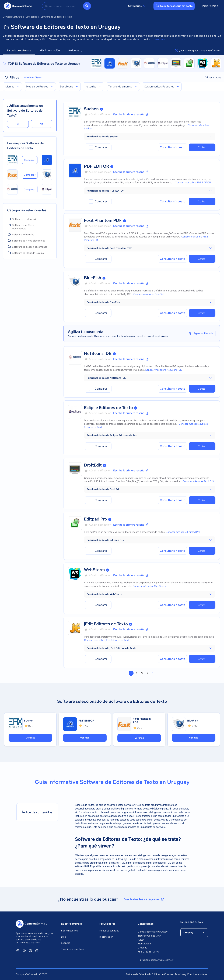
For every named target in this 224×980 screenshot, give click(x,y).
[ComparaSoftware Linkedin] (18, 951)
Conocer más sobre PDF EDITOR (193, 182)
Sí (18, 124)
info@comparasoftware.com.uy (155, 960)
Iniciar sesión (210, 6)
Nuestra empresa (72, 924)
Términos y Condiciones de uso (191, 974)
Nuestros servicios (109, 931)
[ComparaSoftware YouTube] (24, 951)
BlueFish (93, 278)
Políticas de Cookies (162, 974)
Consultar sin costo (173, 147)
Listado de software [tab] (19, 50)
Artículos (75, 50)
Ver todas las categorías (144, 899)
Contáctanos (146, 924)
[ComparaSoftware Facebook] (30, 951)
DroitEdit (93, 465)
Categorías (137, 6)
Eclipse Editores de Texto (108, 408)
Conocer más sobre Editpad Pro (183, 532)
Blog (64, 937)
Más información (50, 50)
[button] (150, 137)
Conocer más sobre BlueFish (149, 294)
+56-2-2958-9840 (148, 952)
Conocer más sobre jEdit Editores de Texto (107, 640)
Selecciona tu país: (192, 922)
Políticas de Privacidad (138, 974)
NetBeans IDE (98, 353)
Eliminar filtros (33, 77)
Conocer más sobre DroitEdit (198, 481)
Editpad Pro (95, 519)
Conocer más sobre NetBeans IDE (163, 370)
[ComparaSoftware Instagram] (37, 951)
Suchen (91, 109)
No (41, 124)
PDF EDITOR (97, 166)
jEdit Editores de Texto (106, 624)
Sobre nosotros (69, 931)
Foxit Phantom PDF (103, 220)
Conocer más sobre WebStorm (149, 586)
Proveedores (107, 924)
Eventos (66, 943)
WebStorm (94, 570)
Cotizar (202, 147)
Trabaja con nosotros (72, 949)
